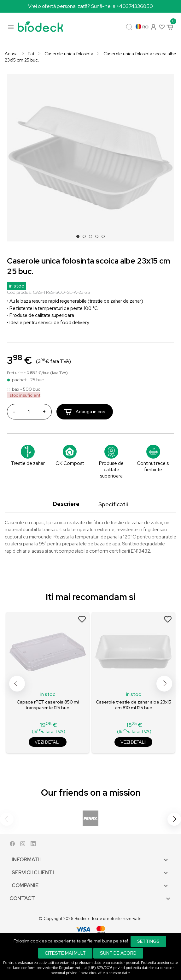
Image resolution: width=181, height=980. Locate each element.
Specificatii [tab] (113, 504)
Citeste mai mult (65, 953)
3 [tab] (92, 238)
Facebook (12, 845)
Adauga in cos (85, 412)
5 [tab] (105, 238)
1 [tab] (80, 238)
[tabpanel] (90, 158)
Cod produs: (19, 292)
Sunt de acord (118, 953)
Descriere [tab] (66, 504)
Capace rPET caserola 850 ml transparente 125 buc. (48, 705)
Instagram (23, 845)
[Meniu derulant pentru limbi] (142, 27)
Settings (148, 941)
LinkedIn (33, 845)
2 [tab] (86, 238)
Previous (17, 684)
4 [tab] (99, 238)
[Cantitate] (29, 412)
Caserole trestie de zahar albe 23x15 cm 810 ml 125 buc (134, 705)
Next (164, 684)
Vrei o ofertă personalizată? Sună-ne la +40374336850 (90, 6)
